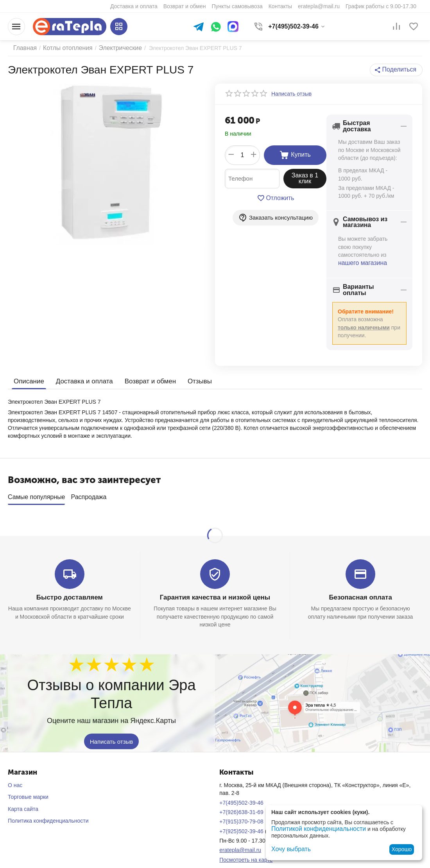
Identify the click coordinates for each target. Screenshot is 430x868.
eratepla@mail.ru (240, 836)
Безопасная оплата (361, 584)
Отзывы (192, 370)
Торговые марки (28, 783)
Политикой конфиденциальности (313, 829)
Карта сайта (23, 795)
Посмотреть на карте (246, 845)
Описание (28, 370)
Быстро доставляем (69, 584)
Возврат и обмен (144, 370)
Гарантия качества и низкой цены (215, 584)
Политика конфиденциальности (48, 807)
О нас (15, 771)
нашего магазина (360, 258)
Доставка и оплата (81, 370)
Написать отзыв (112, 727)
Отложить (276, 198)
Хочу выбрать (289, 849)
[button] (398, 70)
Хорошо (402, 849)
